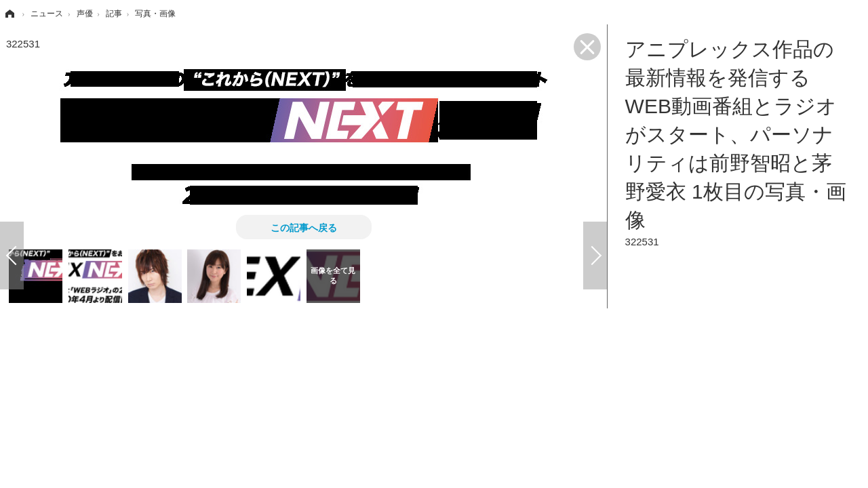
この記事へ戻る (304, 227)
